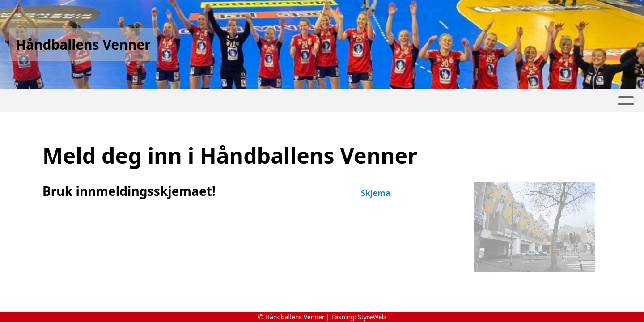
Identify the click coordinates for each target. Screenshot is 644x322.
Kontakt (586, 101)
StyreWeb (372, 317)
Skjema (376, 193)
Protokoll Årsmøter (506, 101)
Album (228, 101)
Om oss (429, 101)
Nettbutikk (181, 101)
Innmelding (276, 101)
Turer (135, 101)
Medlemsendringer (355, 101)
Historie (90, 101)
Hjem (46, 101)
